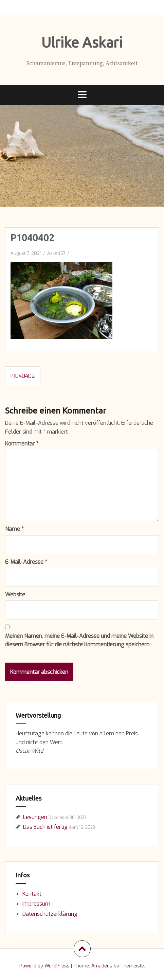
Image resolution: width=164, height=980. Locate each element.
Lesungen (35, 817)
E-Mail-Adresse (26, 562)
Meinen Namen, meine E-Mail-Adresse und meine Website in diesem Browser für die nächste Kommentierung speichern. (79, 640)
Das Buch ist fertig (45, 827)
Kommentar (22, 444)
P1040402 (23, 376)
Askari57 (56, 253)
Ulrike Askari (82, 42)
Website (15, 594)
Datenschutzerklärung (50, 914)
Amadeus (102, 966)
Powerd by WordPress (44, 966)
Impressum (36, 904)
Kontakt (32, 894)
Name (14, 529)
